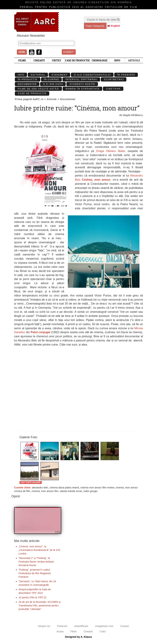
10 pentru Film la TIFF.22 (32, 597)
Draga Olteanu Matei (110, 151)
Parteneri (62, 626)
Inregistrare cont (104, 626)
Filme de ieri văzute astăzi (39, 89)
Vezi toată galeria (31, 482)
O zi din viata (53, 84)
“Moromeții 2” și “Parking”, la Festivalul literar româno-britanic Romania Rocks (36, 562)
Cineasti (88, 631)
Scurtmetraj (114, 79)
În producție (28, 79)
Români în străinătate (83, 89)
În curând (52, 79)
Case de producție (32, 93)
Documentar (27, 84)
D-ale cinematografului (92, 75)
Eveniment (60, 75)
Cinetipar (113, 89)
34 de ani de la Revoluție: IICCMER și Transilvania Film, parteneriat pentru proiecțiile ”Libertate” (40, 606)
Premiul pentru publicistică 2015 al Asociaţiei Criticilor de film (79, 7)
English (116, 26)
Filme (74, 631)
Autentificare (81, 626)
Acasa (60, 631)
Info (21, 75)
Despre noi (44, 626)
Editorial (38, 75)
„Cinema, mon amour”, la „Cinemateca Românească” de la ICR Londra (39, 550)
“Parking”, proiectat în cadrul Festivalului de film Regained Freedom (35, 573)
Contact (124, 626)
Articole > (53, 99)
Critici (103, 631)
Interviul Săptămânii (81, 79)
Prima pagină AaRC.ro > (31, 99)
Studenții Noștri (82, 84)
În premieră (126, 75)
